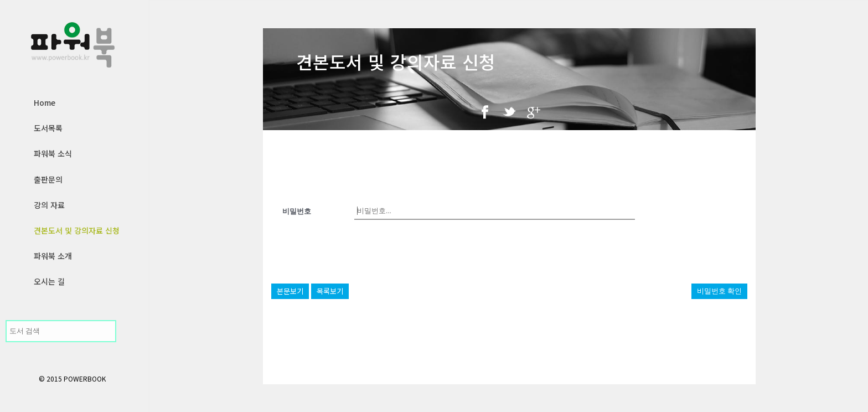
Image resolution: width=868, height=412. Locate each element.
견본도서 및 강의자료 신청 (77, 230)
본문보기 (290, 291)
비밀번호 (297, 211)
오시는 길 (49, 281)
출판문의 (48, 179)
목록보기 (330, 291)
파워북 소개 (53, 256)
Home (45, 102)
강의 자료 (49, 205)
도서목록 (48, 128)
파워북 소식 (53, 153)
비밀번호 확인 (719, 291)
